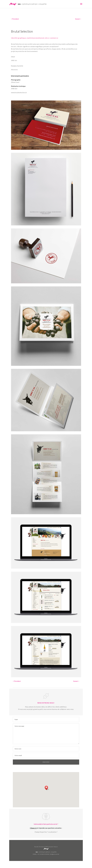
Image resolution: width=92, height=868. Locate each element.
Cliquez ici (33, 828)
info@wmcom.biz (54, 854)
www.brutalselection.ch (19, 93)
